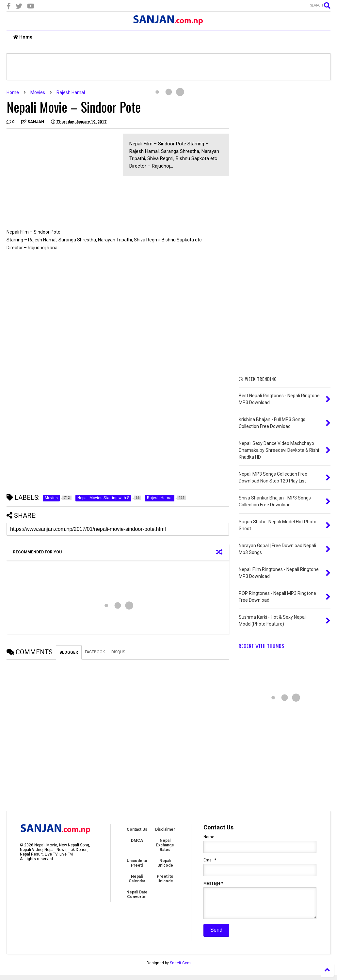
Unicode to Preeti (137, 863)
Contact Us (137, 829)
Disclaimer (165, 829)
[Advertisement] (61, 179)
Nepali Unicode (165, 863)
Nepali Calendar (137, 879)
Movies (38, 92)
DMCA (137, 841)
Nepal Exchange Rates (165, 845)
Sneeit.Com (180, 968)
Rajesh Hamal (71, 92)
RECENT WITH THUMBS (262, 646)
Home (23, 37)
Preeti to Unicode (165, 879)
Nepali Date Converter (137, 894)
